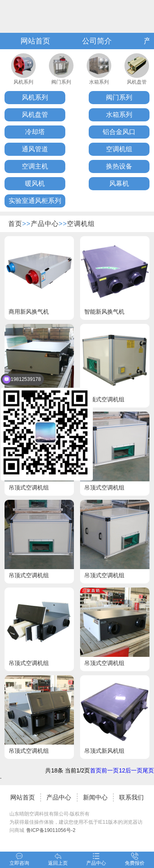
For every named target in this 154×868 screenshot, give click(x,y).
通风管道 (35, 149)
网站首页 (35, 41)
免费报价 (135, 859)
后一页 (134, 770)
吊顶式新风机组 (104, 751)
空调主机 (35, 166)
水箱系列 (99, 82)
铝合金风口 (119, 132)
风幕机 (119, 183)
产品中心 (45, 224)
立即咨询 (19, 859)
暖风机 (35, 183)
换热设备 (119, 166)
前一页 (110, 770)
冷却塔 (35, 132)
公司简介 (97, 41)
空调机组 (119, 149)
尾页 (148, 770)
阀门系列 (61, 82)
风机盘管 (137, 82)
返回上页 (58, 859)
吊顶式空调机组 (104, 399)
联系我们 (131, 797)
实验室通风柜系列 (35, 201)
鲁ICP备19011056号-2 (51, 830)
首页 (15, 224)
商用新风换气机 (29, 312)
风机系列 (23, 82)
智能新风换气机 (104, 312)
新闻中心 (95, 797)
